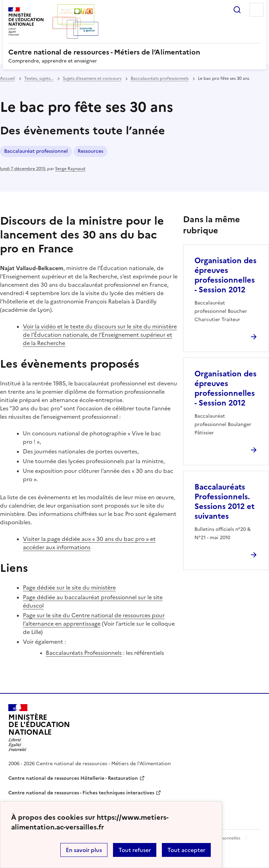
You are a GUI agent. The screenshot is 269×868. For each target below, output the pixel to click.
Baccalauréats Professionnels (84, 653)
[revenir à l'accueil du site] (134, 52)
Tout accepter (186, 850)
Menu (257, 10)
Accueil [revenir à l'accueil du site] (7, 78)
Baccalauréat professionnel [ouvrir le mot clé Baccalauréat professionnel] (36, 151)
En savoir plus (84, 850)
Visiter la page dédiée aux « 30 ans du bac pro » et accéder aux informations (89, 543)
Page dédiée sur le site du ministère (69, 587)
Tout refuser (135, 850)
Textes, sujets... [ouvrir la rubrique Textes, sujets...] (39, 78)
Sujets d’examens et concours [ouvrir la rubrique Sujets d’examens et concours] (92, 78)
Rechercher (237, 10)
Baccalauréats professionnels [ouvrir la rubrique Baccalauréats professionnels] (160, 78)
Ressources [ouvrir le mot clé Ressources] (90, 151)
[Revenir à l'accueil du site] (39, 728)
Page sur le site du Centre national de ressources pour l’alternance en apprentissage (94, 619)
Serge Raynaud (70, 169)
